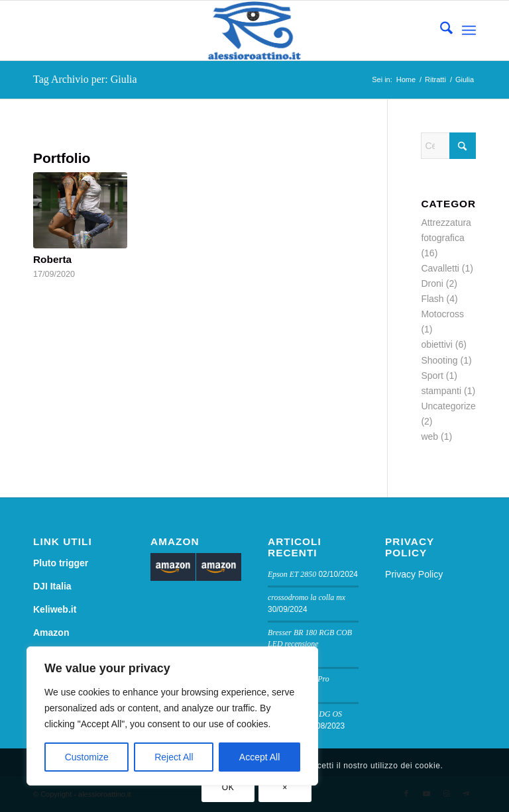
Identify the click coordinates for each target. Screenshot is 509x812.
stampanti (441, 391)
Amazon (51, 633)
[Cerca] (440, 30)
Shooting (439, 360)
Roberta (52, 259)
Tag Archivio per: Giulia (85, 79)
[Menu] (469, 30)
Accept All (259, 757)
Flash (432, 299)
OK (228, 787)
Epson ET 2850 (292, 574)
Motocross (442, 314)
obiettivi (436, 344)
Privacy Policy (414, 574)
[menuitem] (440, 30)
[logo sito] (254, 30)
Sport (432, 376)
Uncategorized (451, 406)
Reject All (174, 757)
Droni (432, 283)
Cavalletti (440, 268)
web (429, 436)
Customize (87, 757)
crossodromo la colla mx (307, 597)
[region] (172, 716)
